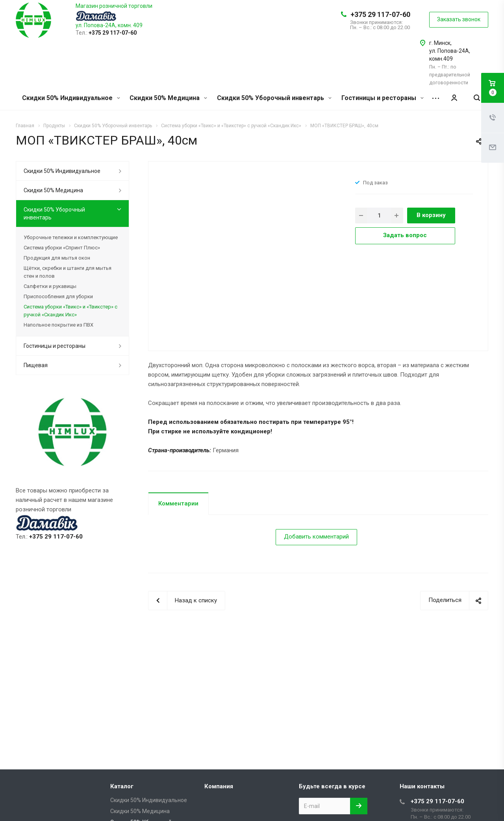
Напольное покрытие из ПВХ (58, 325)
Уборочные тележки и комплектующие (71, 237)
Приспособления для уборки (58, 296)
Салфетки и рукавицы (50, 286)
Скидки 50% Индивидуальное (71, 98)
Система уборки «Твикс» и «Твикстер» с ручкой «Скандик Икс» (70, 311)
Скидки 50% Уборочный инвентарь (274, 98)
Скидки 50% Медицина (168, 98)
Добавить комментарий (316, 537)
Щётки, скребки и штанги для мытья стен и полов (68, 272)
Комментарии (178, 503)
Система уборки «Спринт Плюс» (62, 248)
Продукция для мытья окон (57, 258)
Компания (219, 786)
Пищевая (36, 365)
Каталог (122, 786)
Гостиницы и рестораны (383, 98)
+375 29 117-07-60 (380, 14)
